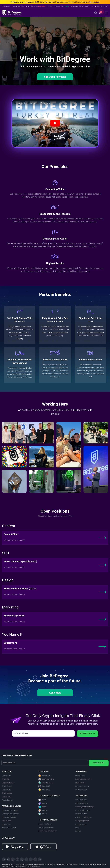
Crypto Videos (7, 793)
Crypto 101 (6, 779)
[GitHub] (40, 859)
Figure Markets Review (83, 779)
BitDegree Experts (81, 803)
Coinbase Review (81, 790)
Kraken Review (80, 776)
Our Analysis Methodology (84, 807)
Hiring (77, 828)
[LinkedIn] (22, 859)
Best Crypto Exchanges (10, 810)
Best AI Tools (6, 821)
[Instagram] (31, 859)
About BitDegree (81, 800)
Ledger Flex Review (45, 824)
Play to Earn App (8, 800)
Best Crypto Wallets (9, 817)
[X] (4, 859)
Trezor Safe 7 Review (46, 827)
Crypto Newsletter (8, 783)
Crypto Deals (6, 797)
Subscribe (98, 763)
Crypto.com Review (82, 786)
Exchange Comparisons (10, 814)
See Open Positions (55, 77)
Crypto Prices (7, 824)
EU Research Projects (83, 810)
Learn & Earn (6, 776)
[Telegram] (8, 859)
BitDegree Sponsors (82, 821)
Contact (78, 831)
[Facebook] (17, 859)
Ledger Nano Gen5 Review (48, 831)
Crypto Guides (7, 786)
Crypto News (6, 790)
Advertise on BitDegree (83, 817)
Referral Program (81, 814)
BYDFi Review (80, 783)
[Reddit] (35, 859)
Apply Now (55, 693)
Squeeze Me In (87, 733)
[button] (100, 13)
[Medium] (26, 859)
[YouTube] (13, 859)
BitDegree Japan (81, 824)
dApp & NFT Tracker (9, 828)
